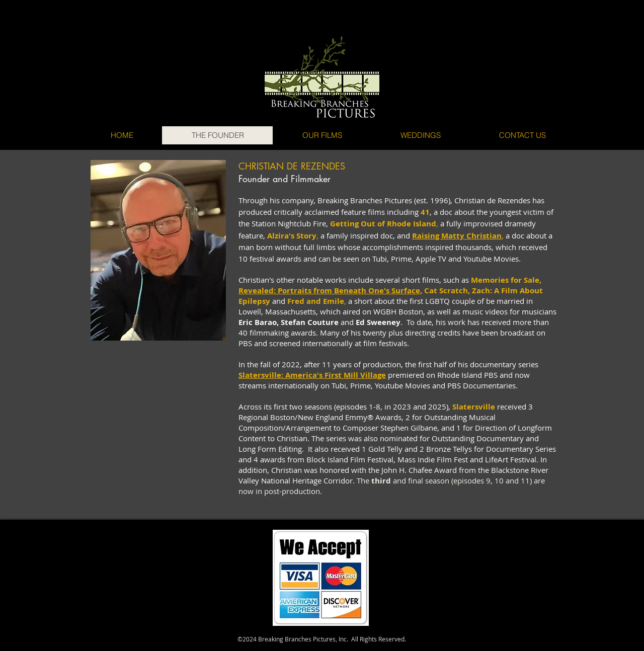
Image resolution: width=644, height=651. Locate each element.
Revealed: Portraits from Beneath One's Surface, (330, 291)
